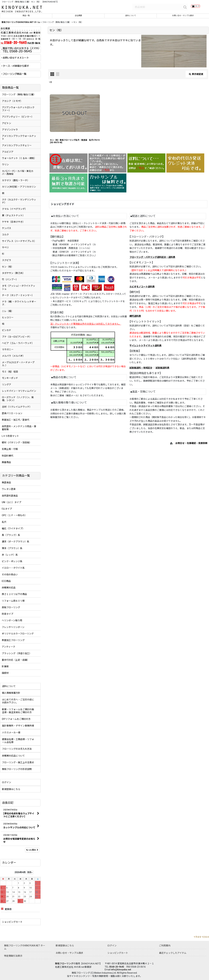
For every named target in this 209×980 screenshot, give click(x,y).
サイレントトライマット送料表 (145, 348)
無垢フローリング (64, 964)
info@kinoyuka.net (121, 970)
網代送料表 (135, 318)
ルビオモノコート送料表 (142, 289)
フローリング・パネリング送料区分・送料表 (152, 259)
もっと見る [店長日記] (32, 852)
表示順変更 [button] (196, 76)
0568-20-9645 (117, 967)
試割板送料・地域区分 (141, 370)
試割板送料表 (162, 370)
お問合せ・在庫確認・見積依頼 (191, 445)
